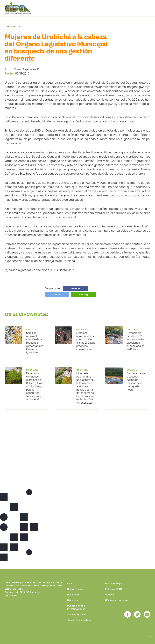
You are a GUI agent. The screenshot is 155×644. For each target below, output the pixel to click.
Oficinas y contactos (117, 600)
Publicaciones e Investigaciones (76, 607)
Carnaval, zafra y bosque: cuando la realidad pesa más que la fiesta (136, 381)
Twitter (57, 294)
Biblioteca (73, 600)
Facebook (75, 289)
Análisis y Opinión (77, 614)
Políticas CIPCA (114, 589)
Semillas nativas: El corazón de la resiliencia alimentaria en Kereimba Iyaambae (35, 343)
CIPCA (18, 8)
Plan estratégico (114, 583)
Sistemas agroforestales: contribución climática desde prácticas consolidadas (86, 341)
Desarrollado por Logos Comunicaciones (150, 637)
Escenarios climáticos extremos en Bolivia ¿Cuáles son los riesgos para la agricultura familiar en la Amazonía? (35, 386)
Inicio (70, 583)
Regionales (73, 595)
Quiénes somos (76, 589)
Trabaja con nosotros (79, 620)
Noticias (110, 595)
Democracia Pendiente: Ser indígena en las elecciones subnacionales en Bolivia (136, 341)
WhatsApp (83, 294)
